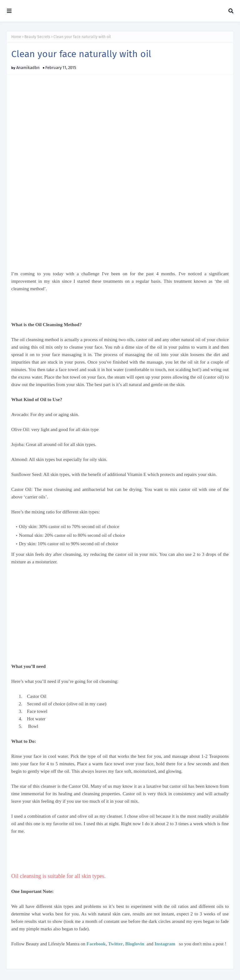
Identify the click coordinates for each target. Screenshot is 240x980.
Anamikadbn (28, 68)
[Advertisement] (84, 309)
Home (16, 37)
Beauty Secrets (37, 37)
